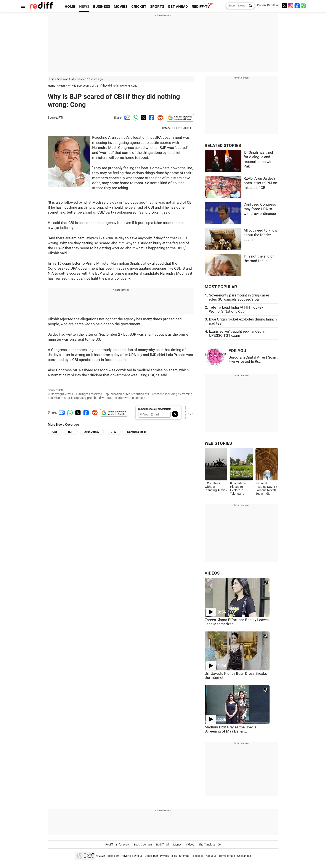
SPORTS (157, 7)
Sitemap (184, 856)
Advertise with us (132, 856)
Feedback (198, 856)
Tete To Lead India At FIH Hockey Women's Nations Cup (236, 309)
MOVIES (121, 7)
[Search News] (249, 6)
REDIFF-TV (201, 7)
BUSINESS (102, 7)
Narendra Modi (136, 432)
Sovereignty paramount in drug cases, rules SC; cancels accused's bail (240, 297)
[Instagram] (291, 6)
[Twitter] (284, 6)
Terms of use (227, 856)
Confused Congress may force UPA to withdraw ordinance (260, 209)
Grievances (244, 856)
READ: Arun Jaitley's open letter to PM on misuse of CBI (260, 183)
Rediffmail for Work (117, 845)
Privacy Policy (169, 856)
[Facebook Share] (151, 118)
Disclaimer (151, 856)
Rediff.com (113, 856)
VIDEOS (212, 573)
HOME (70, 7)
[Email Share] (127, 118)
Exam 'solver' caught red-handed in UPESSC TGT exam (237, 333)
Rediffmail (163, 845)
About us (211, 856)
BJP (71, 432)
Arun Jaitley (92, 432)
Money (177, 845)
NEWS (84, 7)
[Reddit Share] (159, 118)
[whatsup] (304, 6)
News (62, 86)
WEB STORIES (218, 443)
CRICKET (139, 7)
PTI (61, 118)
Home (51, 86)
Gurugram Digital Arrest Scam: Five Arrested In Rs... (253, 359)
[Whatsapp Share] (135, 118)
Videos (190, 845)
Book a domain (143, 845)
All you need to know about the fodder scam (260, 235)
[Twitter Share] (143, 118)
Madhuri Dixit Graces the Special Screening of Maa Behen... (231, 729)
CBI (55, 432)
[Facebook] (297, 6)
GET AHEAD (178, 7)
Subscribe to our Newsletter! (154, 409)
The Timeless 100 (210, 845)
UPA (113, 432)
